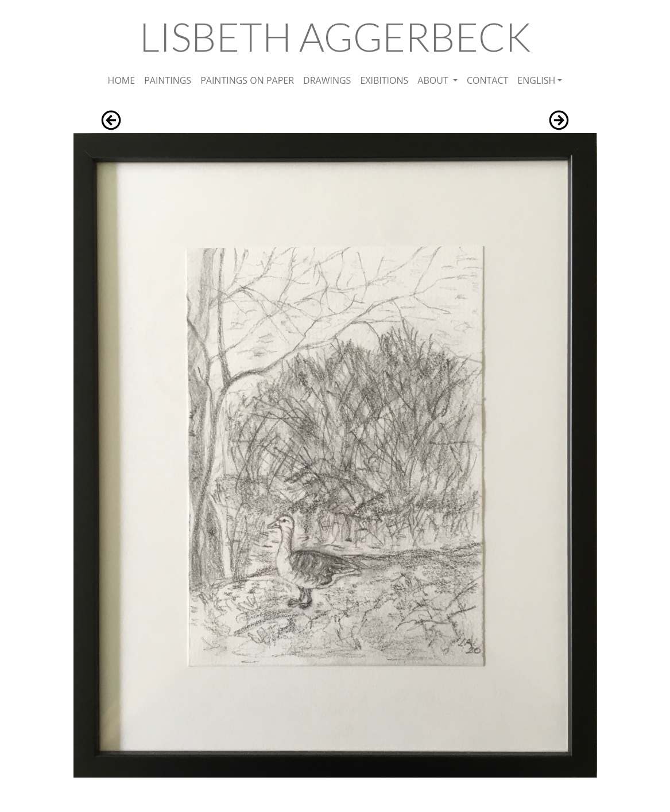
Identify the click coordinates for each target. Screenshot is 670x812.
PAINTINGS (168, 80)
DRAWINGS (327, 80)
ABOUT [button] (434, 80)
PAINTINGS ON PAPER (247, 80)
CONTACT (487, 80)
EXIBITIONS (384, 80)
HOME (122, 80)
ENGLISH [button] (536, 80)
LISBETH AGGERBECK (335, 36)
